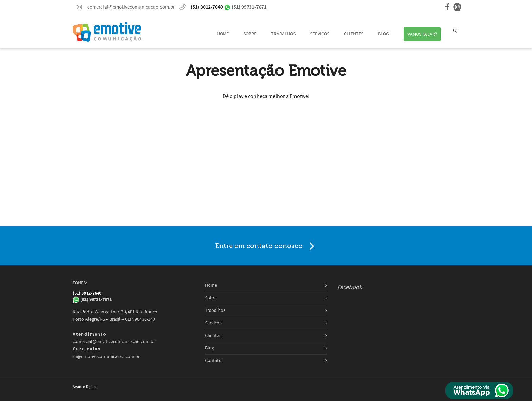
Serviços (320, 34)
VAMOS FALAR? (422, 34)
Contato (213, 361)
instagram (457, 7)
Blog (384, 34)
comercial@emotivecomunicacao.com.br (131, 7)
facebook (447, 7)
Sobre (250, 34)
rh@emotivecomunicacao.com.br (106, 357)
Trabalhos (283, 34)
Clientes (354, 34)
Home (223, 34)
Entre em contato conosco (266, 246)
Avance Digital (85, 387)
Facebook (350, 287)
